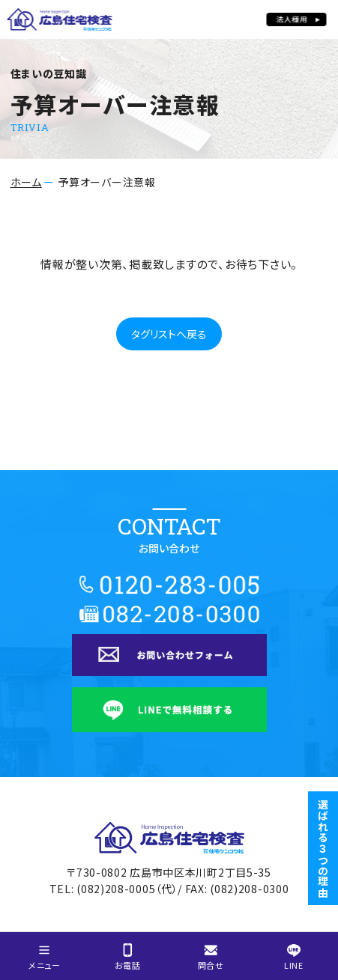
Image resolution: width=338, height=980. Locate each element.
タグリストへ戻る (169, 334)
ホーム (26, 182)
